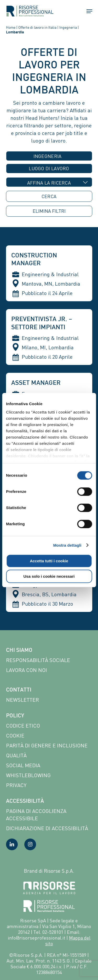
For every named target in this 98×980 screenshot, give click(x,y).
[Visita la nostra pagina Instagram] (30, 844)
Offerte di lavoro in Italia (37, 27)
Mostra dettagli (67, 545)
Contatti (19, 690)
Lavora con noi (27, 670)
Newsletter (22, 700)
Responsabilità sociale (38, 660)
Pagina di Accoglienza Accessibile (36, 815)
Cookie (15, 736)
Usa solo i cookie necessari (49, 576)
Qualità (16, 755)
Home (11, 27)
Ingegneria (68, 27)
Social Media (23, 765)
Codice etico (23, 726)
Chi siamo (19, 651)
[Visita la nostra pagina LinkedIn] (12, 844)
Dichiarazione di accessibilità (47, 828)
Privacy (16, 785)
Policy (15, 716)
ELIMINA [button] (49, 211)
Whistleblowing (28, 775)
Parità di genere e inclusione (47, 745)
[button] (87, 11)
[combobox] (49, 156)
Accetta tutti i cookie (49, 561)
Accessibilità (25, 801)
